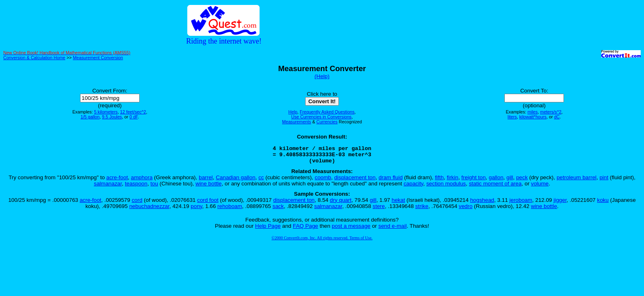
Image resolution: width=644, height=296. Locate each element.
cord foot (208, 204)
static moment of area (495, 187)
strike (422, 210)
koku (603, 204)
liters (512, 117)
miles (532, 112)
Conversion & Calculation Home (34, 58)
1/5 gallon (90, 117)
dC (557, 117)
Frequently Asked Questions (327, 112)
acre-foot (117, 181)
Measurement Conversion (98, 58)
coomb (323, 181)
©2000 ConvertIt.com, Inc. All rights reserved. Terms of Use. (322, 242)
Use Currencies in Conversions (321, 117)
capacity (414, 187)
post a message (351, 230)
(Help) (322, 76)
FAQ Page (306, 230)
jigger (560, 204)
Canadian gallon (235, 181)
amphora (142, 181)
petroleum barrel (576, 181)
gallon (496, 181)
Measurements (297, 122)
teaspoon (136, 187)
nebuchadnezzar (149, 210)
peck (522, 181)
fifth (439, 181)
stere (379, 210)
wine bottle (209, 187)
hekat (398, 204)
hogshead (482, 204)
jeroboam (521, 204)
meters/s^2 (551, 112)
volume (540, 187)
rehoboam (230, 210)
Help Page (268, 230)
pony (196, 210)
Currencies (327, 122)
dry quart (341, 204)
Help (293, 112)
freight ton (473, 181)
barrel (206, 181)
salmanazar (108, 187)
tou (154, 187)
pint (604, 181)
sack (278, 210)
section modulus (446, 187)
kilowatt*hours (533, 117)
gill (510, 181)
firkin (453, 181)
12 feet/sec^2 (133, 112)
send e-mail (392, 230)
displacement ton (355, 181)
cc (261, 181)
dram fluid (391, 181)
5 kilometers (106, 112)
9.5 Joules (112, 117)
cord (137, 204)
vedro (466, 210)
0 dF (133, 117)
